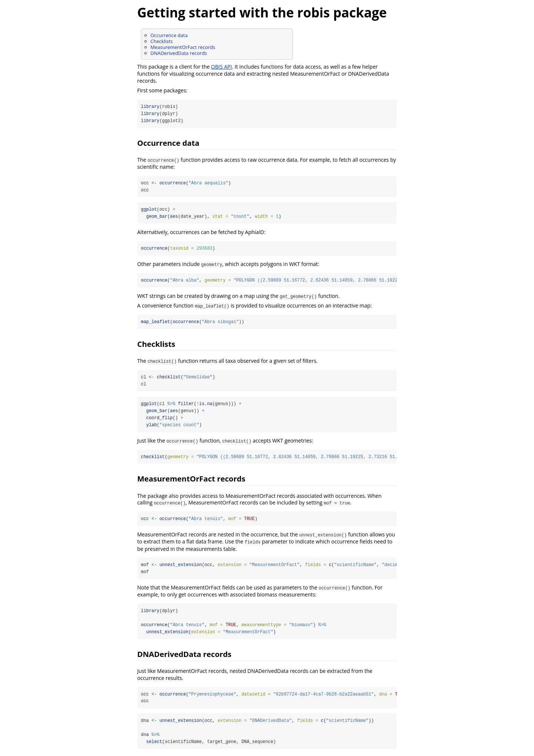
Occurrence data (169, 35)
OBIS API (221, 67)
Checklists (162, 41)
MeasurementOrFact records (183, 47)
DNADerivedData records (179, 53)
